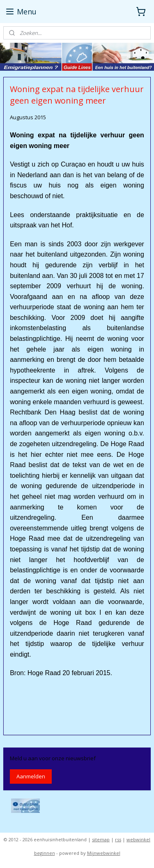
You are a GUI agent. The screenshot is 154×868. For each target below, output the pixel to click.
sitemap (101, 839)
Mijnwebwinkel (104, 853)
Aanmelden (31, 776)
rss (118, 839)
